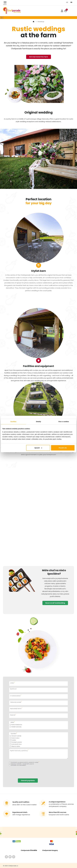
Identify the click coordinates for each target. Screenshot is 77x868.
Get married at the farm (39, 57)
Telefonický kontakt (16, 702)
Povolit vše (63, 448)
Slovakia (34, 850)
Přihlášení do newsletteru (17, 765)
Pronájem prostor (16, 742)
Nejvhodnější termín (16, 708)
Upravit (38, 448)
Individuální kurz (16, 744)
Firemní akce (14, 738)
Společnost (13, 689)
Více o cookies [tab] (64, 422)
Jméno (12, 683)
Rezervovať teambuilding (55, 603)
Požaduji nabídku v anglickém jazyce (21, 764)
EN (71, 2)
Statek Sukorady (16, 727)
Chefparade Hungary (50, 850)
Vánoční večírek (15, 736)
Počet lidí (13, 715)
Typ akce (14, 733)
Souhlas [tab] (13, 422)
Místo (13, 722)
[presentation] (24, 771)
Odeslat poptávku (28, 781)
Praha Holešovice (16, 725)
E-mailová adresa (16, 695)
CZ (67, 2)
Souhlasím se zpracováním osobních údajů (24, 762)
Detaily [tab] (38, 422)
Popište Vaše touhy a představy (19, 750)
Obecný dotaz (15, 746)
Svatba (13, 740)
